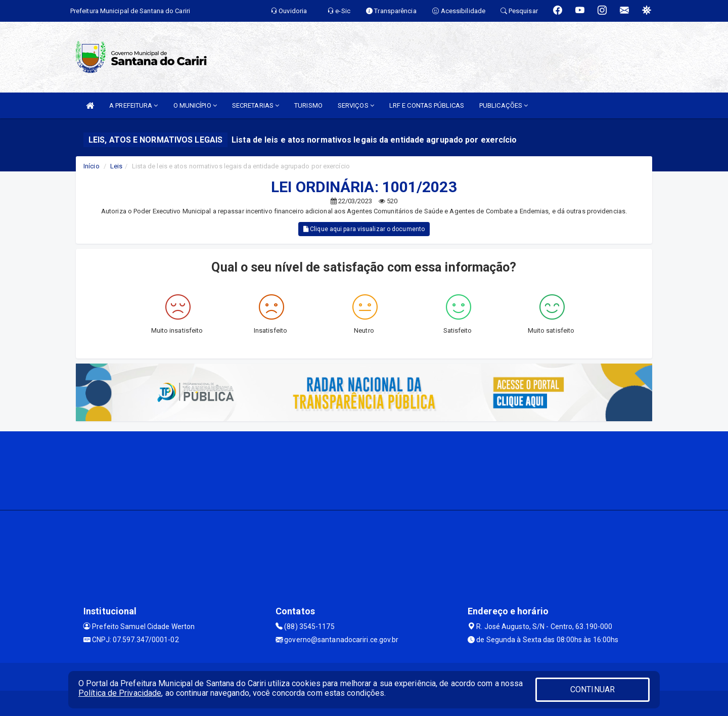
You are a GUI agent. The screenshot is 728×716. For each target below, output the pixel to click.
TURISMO (308, 105)
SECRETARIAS (256, 105)
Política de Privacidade (120, 693)
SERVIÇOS (356, 105)
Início (92, 166)
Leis (116, 166)
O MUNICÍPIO (195, 105)
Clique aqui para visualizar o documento (364, 229)
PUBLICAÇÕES (504, 105)
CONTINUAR (593, 689)
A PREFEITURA (133, 105)
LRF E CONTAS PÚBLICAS (427, 105)
